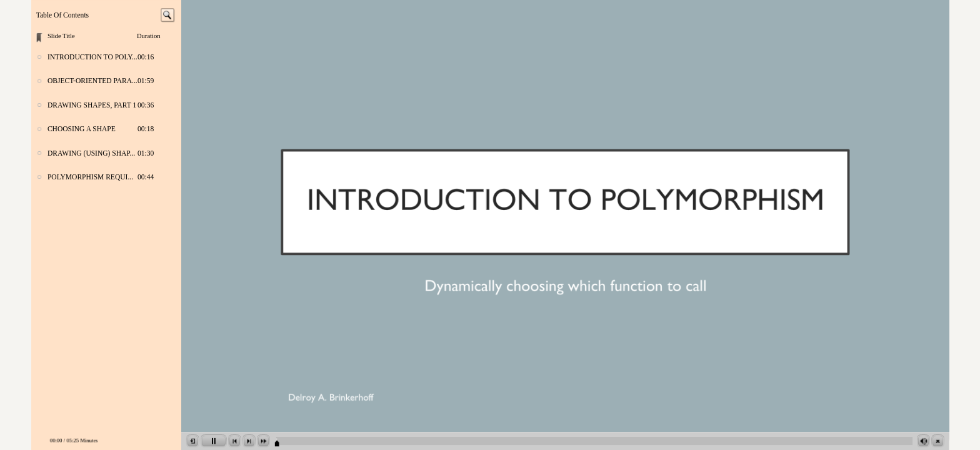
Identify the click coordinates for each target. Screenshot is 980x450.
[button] (193, 441)
